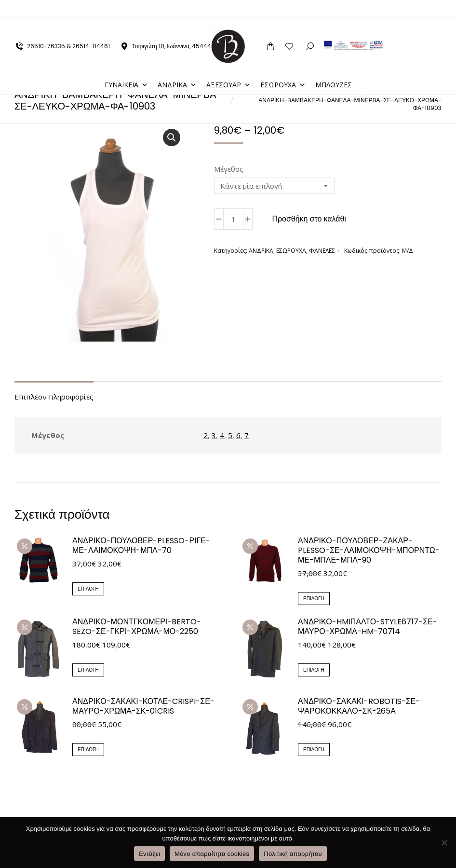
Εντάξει (149, 854)
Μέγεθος (229, 169)
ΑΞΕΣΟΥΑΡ (228, 67)
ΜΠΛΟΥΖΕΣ (334, 67)
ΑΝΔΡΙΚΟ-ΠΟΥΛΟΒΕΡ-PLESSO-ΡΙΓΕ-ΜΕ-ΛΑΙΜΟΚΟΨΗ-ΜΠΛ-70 (141, 546)
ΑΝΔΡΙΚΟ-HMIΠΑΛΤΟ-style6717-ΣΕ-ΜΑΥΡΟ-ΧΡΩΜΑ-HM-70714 (368, 627)
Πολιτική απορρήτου (293, 854)
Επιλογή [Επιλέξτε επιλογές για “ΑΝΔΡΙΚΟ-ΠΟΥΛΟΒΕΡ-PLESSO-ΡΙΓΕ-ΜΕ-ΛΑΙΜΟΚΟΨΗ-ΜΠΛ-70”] (88, 589)
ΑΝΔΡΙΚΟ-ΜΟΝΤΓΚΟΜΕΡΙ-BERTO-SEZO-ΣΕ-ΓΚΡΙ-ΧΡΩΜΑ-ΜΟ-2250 (137, 627)
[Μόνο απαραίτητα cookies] (444, 842)
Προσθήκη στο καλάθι (309, 219)
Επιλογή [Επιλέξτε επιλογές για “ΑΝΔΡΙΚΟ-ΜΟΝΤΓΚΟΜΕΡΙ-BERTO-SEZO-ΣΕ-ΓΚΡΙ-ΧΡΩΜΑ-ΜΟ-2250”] (88, 670)
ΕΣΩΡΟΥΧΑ (283, 67)
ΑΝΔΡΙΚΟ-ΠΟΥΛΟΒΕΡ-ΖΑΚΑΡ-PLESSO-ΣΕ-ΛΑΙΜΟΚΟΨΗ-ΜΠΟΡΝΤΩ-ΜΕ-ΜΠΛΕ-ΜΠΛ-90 (369, 551)
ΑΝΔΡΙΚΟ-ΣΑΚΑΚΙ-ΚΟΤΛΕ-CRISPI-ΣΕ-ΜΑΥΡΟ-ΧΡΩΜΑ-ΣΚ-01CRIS (143, 706)
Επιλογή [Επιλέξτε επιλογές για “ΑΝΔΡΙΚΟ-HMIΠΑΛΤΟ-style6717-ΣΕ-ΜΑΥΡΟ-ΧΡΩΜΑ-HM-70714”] (314, 670)
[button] (172, 138)
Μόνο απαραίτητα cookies (212, 854)
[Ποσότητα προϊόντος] (233, 219)
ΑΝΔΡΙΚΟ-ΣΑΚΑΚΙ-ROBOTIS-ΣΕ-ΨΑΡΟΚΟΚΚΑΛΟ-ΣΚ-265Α (359, 706)
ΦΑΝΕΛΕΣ (322, 251)
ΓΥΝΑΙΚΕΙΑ (126, 67)
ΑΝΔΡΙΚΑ (177, 67)
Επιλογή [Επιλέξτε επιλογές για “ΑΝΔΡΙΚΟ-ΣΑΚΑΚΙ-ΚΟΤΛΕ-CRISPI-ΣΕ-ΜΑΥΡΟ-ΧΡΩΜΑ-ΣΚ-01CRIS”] (88, 750)
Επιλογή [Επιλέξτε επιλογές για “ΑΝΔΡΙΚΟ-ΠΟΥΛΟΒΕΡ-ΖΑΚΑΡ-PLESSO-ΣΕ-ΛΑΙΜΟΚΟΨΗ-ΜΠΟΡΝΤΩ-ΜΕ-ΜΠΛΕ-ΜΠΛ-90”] (314, 599)
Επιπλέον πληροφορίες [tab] (54, 397)
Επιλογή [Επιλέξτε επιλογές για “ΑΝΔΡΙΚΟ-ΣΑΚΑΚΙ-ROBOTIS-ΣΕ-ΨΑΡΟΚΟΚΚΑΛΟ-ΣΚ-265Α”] (314, 750)
